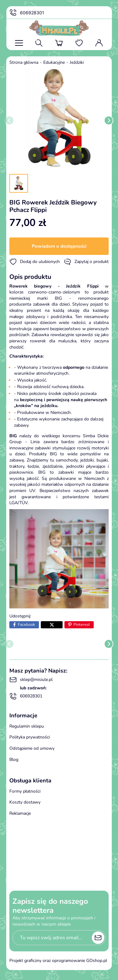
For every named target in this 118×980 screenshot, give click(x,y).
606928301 (27, 13)
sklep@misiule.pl (31, 680)
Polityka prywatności (30, 737)
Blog (14, 760)
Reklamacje (20, 813)
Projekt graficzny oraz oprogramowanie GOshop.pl (58, 961)
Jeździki (77, 62)
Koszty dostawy (25, 802)
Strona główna (24, 62)
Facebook (26, 625)
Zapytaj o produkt (86, 262)
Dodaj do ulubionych (35, 262)
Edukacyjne (54, 62)
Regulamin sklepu (27, 726)
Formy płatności (25, 791)
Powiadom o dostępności (59, 246)
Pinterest (82, 625)
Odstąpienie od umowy (32, 748)
